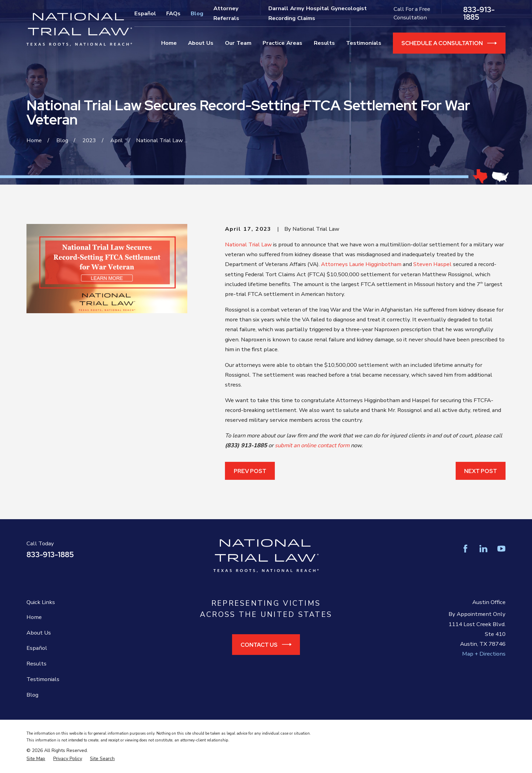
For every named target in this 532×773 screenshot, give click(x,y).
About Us (39, 633)
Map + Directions (484, 654)
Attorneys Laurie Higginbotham (361, 264)
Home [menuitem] (169, 43)
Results (36, 664)
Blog (197, 13)
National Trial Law (248, 244)
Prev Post (250, 471)
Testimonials (43, 679)
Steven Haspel (432, 264)
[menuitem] (36, 759)
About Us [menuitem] (201, 43)
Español (145, 13)
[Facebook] (465, 549)
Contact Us (266, 644)
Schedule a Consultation (449, 43)
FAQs (173, 13)
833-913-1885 (479, 13)
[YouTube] (501, 549)
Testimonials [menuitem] (364, 43)
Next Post (481, 471)
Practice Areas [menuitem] (282, 43)
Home (34, 617)
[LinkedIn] (483, 549)
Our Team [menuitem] (238, 43)
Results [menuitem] (324, 43)
